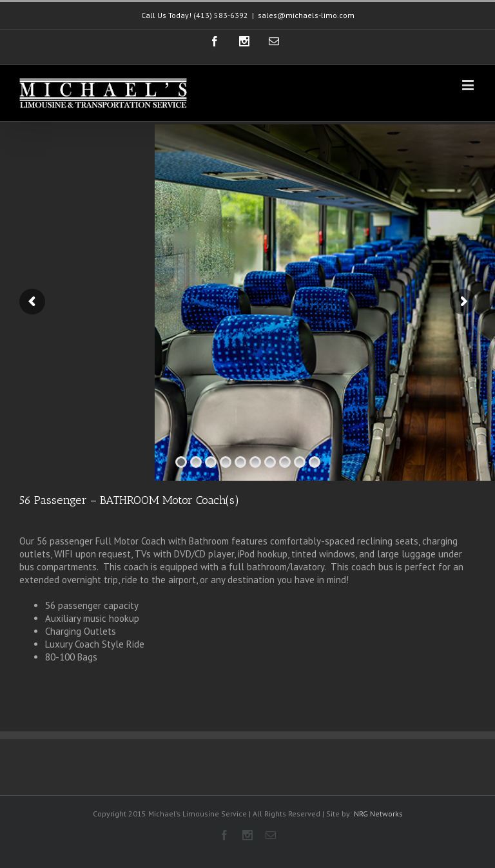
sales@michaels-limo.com (306, 15)
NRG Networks (378, 814)
